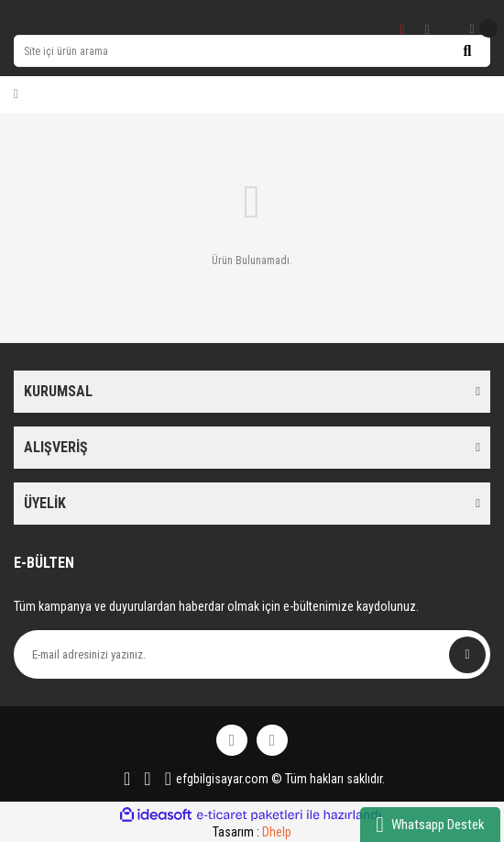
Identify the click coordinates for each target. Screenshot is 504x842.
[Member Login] (16, 94)
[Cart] (483, 28)
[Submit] (467, 655)
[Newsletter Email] (252, 654)
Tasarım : (252, 832)
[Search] (252, 51)
